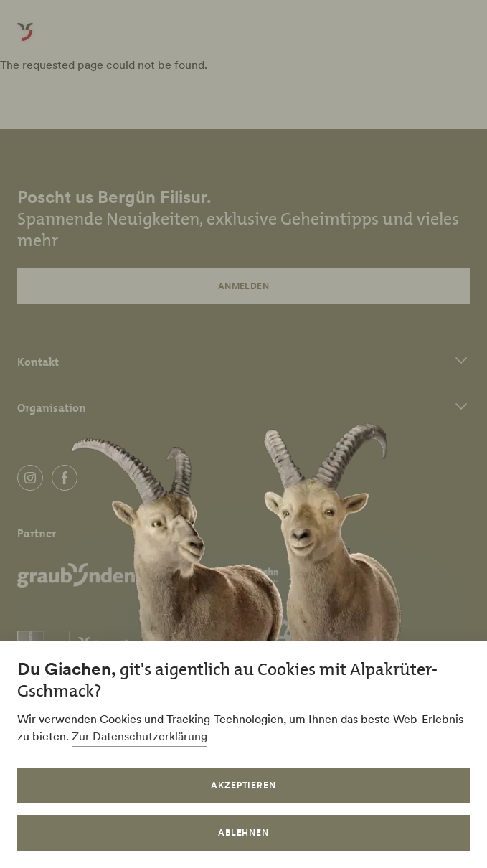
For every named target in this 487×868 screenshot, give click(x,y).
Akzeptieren (244, 785)
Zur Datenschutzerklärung (140, 736)
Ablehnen (244, 832)
